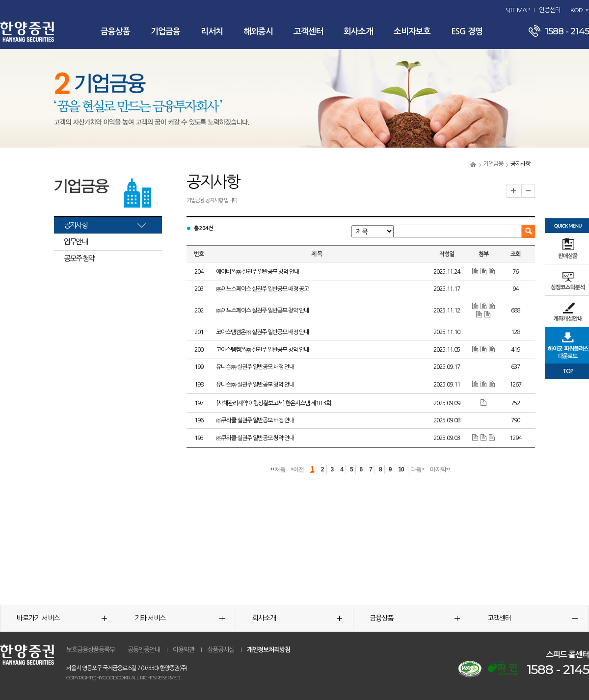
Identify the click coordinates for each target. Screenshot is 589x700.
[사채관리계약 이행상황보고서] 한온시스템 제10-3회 (273, 403)
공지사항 (76, 225)
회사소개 (358, 32)
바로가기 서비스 (62, 618)
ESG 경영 (467, 32)
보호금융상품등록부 (91, 650)
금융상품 (115, 32)
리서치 (212, 32)
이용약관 (184, 650)
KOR (576, 10)
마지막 (440, 469)
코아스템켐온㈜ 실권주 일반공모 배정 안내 (262, 332)
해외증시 (258, 32)
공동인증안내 (144, 650)
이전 (297, 469)
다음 (417, 469)
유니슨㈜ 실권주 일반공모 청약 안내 (255, 385)
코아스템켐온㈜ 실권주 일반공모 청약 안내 (262, 350)
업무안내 (76, 242)
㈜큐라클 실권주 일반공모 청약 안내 (255, 438)
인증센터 (550, 10)
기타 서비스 (180, 618)
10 (401, 469)
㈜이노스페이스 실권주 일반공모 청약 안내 (262, 311)
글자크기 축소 (528, 191)
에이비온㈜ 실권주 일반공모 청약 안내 (257, 272)
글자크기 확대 (513, 191)
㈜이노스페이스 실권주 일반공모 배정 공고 (262, 289)
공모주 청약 (79, 258)
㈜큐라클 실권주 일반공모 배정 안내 (255, 420)
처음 (278, 469)
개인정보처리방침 (268, 650)
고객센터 (308, 32)
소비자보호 (412, 32)
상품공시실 (221, 650)
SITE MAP (517, 10)
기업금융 (165, 32)
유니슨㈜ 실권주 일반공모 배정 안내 (255, 367)
